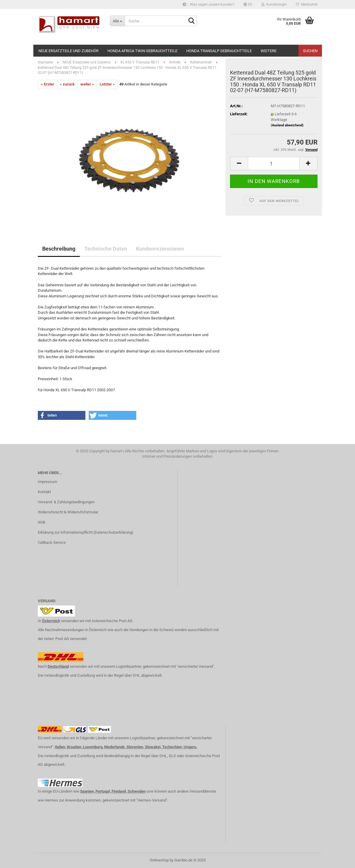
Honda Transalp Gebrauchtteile (219, 51)
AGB (42, 522)
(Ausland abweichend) (287, 125)
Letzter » (107, 84)
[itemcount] (274, 163)
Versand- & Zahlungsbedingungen (66, 502)
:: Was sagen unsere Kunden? (209, 4)
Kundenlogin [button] (274, 4)
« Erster (47, 84)
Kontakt (44, 492)
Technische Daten (106, 249)
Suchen (310, 51)
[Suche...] (117, 21)
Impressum (47, 482)
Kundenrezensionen (160, 249)
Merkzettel (307, 4)
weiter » (87, 84)
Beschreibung (59, 249)
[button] (248, 4)
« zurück (67, 84)
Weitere (269, 51)
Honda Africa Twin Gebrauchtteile (142, 51)
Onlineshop (159, 860)
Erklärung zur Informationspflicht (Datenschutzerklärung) (86, 532)
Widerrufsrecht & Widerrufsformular (68, 512)
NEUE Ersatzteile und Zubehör (68, 51)
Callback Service (52, 542)
